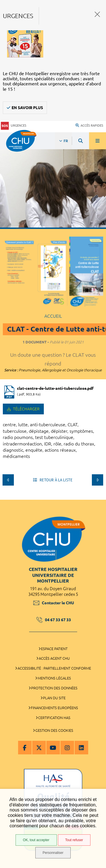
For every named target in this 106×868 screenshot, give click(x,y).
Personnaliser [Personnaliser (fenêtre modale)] (53, 853)
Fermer (97, 14)
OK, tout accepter (36, 840)
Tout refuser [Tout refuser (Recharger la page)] (74, 840)
